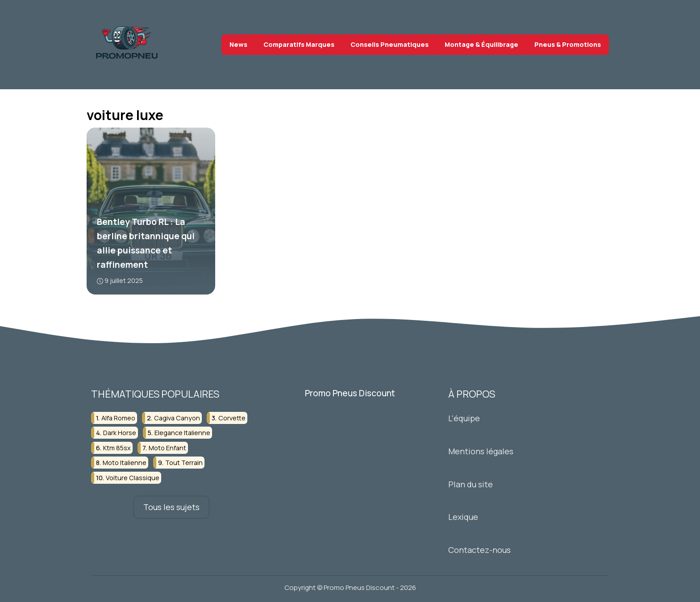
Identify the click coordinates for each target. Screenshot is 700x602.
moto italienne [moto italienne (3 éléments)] (125, 463)
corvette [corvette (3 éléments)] (232, 418)
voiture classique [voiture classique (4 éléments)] (133, 477)
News (238, 44)
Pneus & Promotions (568, 44)
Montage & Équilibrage (481, 44)
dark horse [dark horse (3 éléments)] (120, 433)
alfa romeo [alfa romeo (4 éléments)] (118, 418)
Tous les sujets (171, 507)
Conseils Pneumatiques (390, 44)
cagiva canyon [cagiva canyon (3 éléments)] (177, 418)
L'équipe (464, 418)
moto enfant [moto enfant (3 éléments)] (167, 448)
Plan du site (471, 484)
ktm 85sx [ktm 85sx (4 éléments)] (117, 448)
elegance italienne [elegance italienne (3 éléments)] (182, 433)
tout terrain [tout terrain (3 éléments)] (184, 463)
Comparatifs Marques (299, 44)
